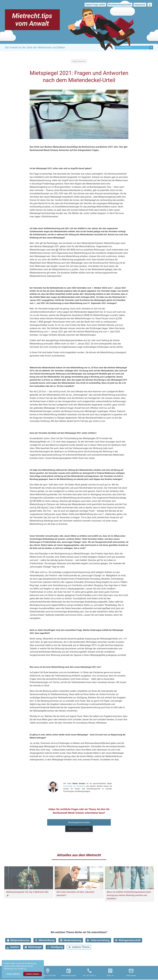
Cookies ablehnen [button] (13, 974)
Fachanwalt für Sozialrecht (74, 786)
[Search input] (133, 48)
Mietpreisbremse (79, 61)
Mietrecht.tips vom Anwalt (32, 20)
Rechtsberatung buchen (120, 5)
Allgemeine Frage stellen (79, 829)
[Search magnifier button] (151, 48)
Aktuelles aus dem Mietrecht (79, 855)
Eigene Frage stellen (95, 5)
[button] (27, 969)
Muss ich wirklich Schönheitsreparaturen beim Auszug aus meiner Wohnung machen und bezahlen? (129, 895)
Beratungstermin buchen (79, 822)
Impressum (140, 5)
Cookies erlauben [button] (32, 974)
